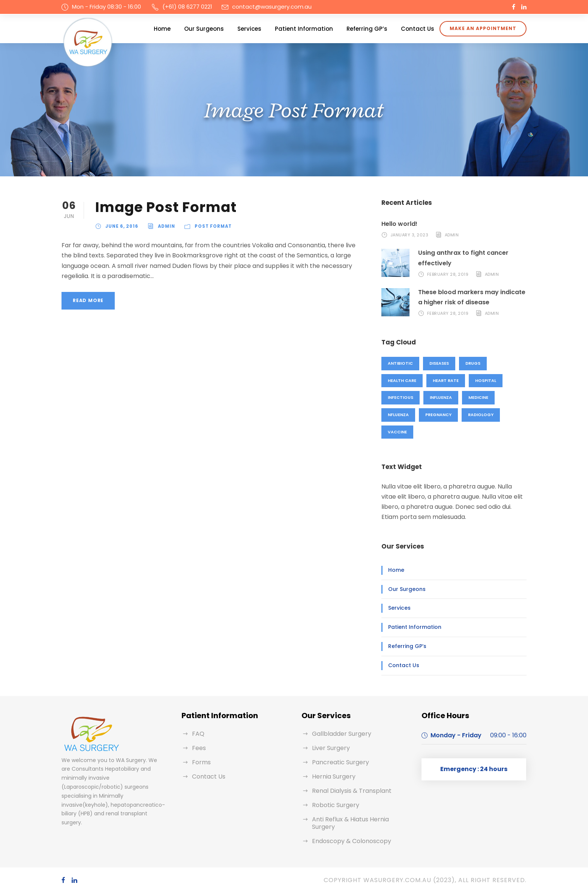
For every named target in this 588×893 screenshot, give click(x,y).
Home (162, 29)
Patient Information (304, 29)
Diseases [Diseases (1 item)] (439, 363)
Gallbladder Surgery (342, 734)
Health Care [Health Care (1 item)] (402, 380)
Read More (88, 300)
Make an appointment (483, 28)
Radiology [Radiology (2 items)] (481, 415)
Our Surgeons (204, 29)
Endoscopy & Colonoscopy (352, 841)
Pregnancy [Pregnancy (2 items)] (438, 415)
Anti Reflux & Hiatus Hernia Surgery (350, 823)
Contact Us (418, 29)
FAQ (198, 734)
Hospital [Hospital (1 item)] (486, 380)
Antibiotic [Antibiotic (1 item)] (400, 363)
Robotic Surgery (336, 805)
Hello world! (399, 224)
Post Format (213, 226)
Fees (199, 748)
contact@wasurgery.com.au (272, 7)
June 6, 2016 (122, 226)
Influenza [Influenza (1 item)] (441, 397)
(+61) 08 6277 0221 (187, 7)
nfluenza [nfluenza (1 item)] (398, 415)
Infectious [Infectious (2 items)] (400, 397)
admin (166, 226)
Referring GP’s (367, 29)
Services (249, 29)
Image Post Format (166, 207)
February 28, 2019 (448, 274)
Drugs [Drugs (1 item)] (473, 363)
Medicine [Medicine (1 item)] (478, 397)
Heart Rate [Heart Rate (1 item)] (446, 380)
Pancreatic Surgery (340, 762)
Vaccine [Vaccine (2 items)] (397, 432)
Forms (201, 762)
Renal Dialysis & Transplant (352, 791)
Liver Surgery (331, 748)
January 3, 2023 (409, 235)
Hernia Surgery (334, 776)
